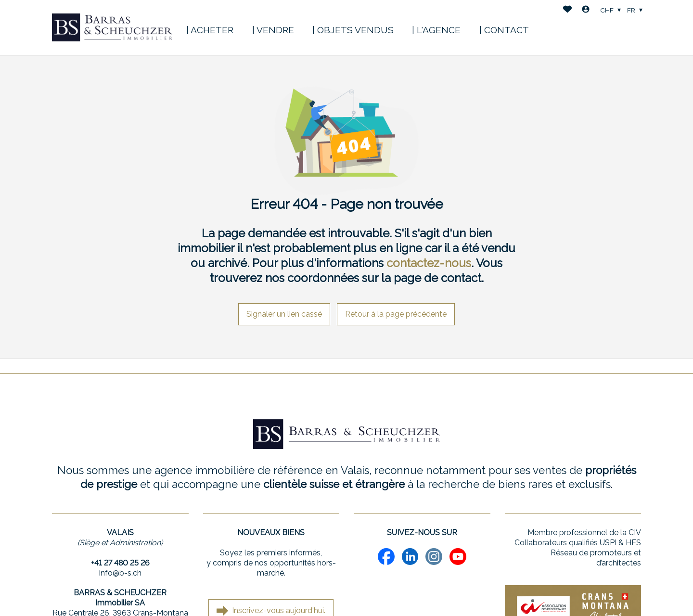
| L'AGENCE (436, 30)
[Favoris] (567, 10)
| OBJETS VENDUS (353, 30)
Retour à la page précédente (396, 314)
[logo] (112, 27)
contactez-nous (429, 263)
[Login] (586, 10)
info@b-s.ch (120, 573)
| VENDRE (273, 30)
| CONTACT (504, 30)
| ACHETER (210, 30)
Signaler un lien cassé (284, 314)
